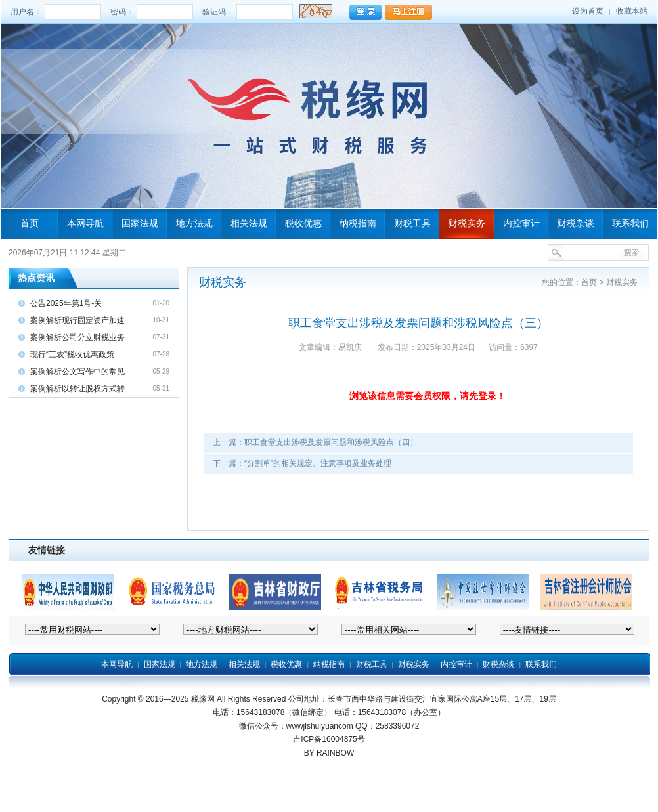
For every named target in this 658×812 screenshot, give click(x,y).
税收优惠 (303, 223)
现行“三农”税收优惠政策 (72, 354)
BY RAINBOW (329, 753)
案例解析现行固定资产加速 (77, 320)
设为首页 (588, 11)
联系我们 (630, 223)
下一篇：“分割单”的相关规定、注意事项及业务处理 (302, 463)
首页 (30, 223)
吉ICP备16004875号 (329, 739)
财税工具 (412, 223)
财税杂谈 (576, 223)
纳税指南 (358, 223)
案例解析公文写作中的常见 (77, 372)
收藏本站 (632, 11)
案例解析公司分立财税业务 (77, 337)
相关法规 (249, 223)
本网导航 (85, 223)
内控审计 (521, 223)
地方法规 (194, 223)
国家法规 (140, 223)
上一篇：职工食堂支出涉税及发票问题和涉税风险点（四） (315, 442)
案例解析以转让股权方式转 (77, 389)
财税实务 (467, 223)
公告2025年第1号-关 (66, 303)
